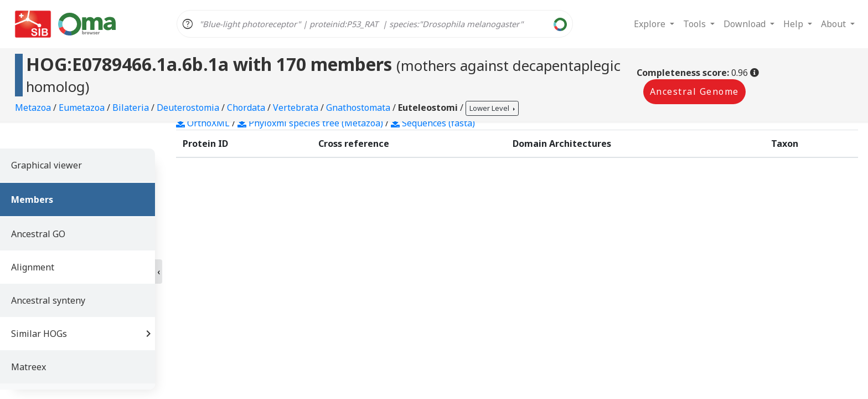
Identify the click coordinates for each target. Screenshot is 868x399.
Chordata (247, 108)
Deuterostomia (189, 108)
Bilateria (132, 108)
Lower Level (490, 108)
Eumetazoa (83, 108)
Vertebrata (297, 108)
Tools (696, 24)
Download (746, 24)
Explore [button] (651, 24)
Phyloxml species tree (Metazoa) (310, 123)
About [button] (835, 24)
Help (794, 24)
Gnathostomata (359, 108)
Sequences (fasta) (433, 123)
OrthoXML (203, 123)
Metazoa (34, 108)
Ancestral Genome (694, 91)
